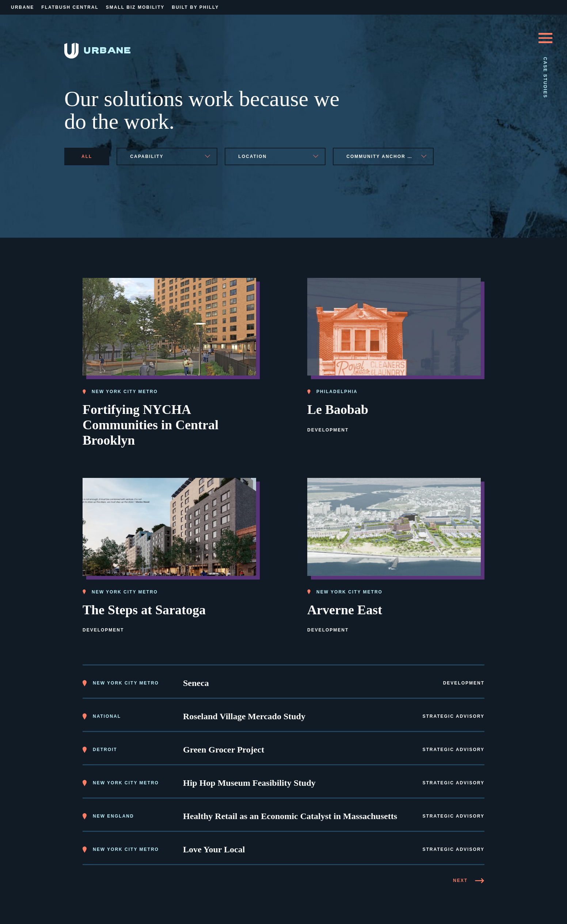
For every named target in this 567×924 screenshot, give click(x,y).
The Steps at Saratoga (144, 608)
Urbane (22, 7)
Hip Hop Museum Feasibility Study (249, 782)
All (87, 156)
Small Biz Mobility (135, 7)
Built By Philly (195, 7)
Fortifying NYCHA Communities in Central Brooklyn (151, 424)
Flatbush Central (70, 7)
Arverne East (345, 608)
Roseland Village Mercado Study (244, 715)
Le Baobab (338, 408)
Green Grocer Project (224, 748)
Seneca (196, 682)
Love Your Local (214, 848)
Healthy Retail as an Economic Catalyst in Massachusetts (290, 815)
